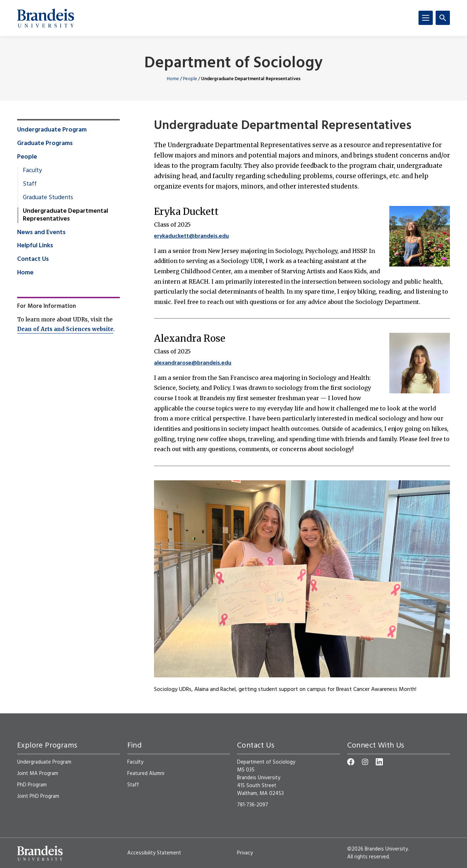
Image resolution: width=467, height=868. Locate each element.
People (190, 79)
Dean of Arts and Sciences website (65, 329)
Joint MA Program (38, 774)
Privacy (245, 853)
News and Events (41, 233)
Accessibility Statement (154, 853)
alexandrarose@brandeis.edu (193, 363)
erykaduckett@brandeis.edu (191, 236)
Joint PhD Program (38, 796)
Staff (30, 184)
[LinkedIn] (379, 762)
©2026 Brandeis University (378, 849)
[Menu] (426, 18)
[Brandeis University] (46, 18)
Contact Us (33, 259)
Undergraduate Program (52, 130)
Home (173, 79)
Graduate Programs (45, 144)
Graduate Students (48, 198)
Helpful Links (35, 246)
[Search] (443, 18)
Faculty (32, 171)
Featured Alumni (146, 774)
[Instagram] (365, 762)
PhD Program (32, 785)
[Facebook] (351, 762)
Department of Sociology (233, 64)
